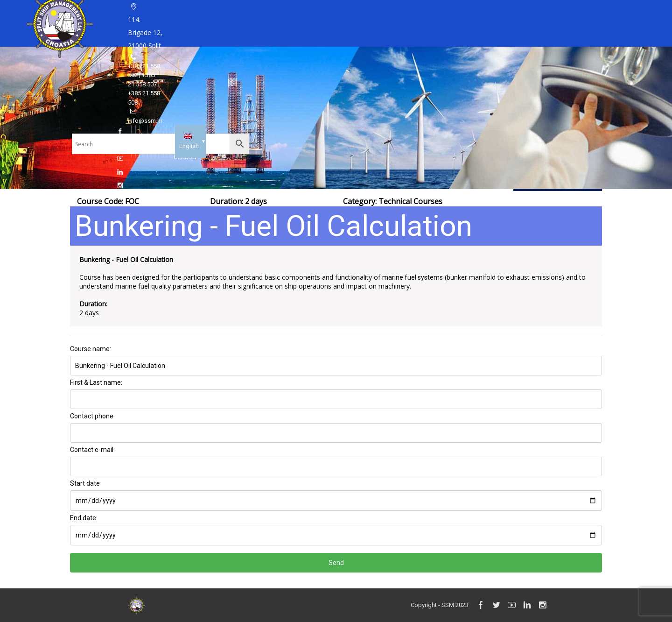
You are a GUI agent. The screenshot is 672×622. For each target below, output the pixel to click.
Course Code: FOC (108, 201)
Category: (393, 201)
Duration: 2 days (238, 201)
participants (201, 277)
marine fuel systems (413, 277)
